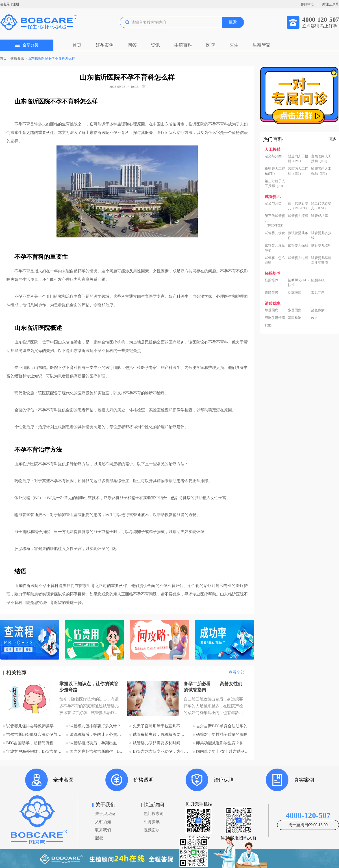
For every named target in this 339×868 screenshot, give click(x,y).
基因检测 (295, 318)
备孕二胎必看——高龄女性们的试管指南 (213, 687)
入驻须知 (103, 822)
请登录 (5, 4)
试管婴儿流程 (298, 216)
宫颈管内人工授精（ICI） (321, 159)
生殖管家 (262, 45)
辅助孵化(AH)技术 (298, 283)
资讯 (155, 45)
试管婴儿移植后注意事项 (321, 260)
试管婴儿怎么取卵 (275, 260)
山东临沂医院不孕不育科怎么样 (51, 58)
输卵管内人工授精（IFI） (321, 171)
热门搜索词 (154, 814)
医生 (234, 45)
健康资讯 (17, 58)
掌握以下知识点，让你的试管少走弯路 (89, 687)
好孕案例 (105, 45)
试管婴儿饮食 (275, 233)
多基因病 (295, 310)
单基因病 (271, 310)
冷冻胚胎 (295, 293)
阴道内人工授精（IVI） (298, 159)
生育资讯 (152, 822)
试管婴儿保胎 (298, 245)
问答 (132, 45)
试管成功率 (320, 216)
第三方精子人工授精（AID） (276, 183)
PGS (314, 318)
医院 (211, 45)
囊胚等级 (271, 293)
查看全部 (236, 672)
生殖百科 (183, 45)
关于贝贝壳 (105, 814)
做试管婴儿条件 (298, 235)
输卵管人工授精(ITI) (275, 171)
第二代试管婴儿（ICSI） (321, 206)
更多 (333, 139)
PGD (268, 325)
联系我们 (103, 830)
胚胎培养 (271, 280)
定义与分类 (273, 156)
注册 (16, 4)
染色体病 (318, 310)
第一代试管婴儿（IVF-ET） (298, 206)
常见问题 (318, 293)
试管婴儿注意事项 (275, 248)
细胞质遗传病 (275, 318)
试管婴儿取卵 (321, 245)
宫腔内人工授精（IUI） (298, 171)
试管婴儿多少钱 (321, 235)
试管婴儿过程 (298, 258)
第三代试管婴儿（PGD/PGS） (275, 221)
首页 (77, 45)
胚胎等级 (318, 280)
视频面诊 (152, 830)
